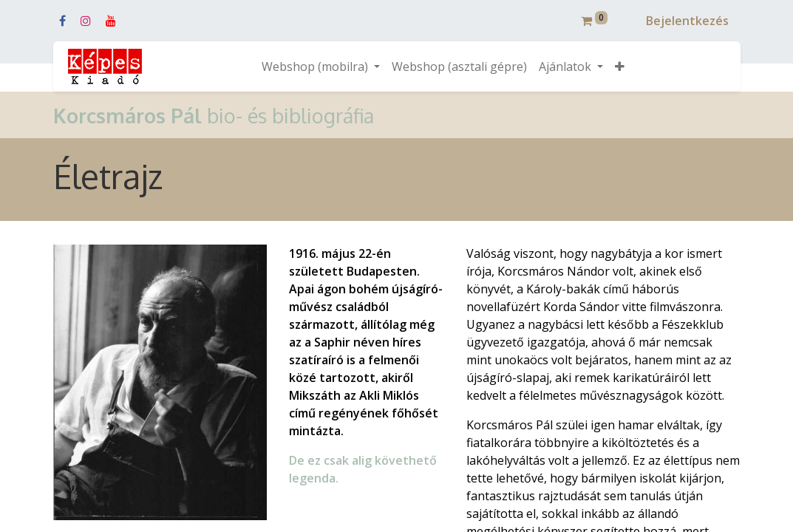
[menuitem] (459, 66)
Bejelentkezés (687, 21)
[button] (620, 66)
